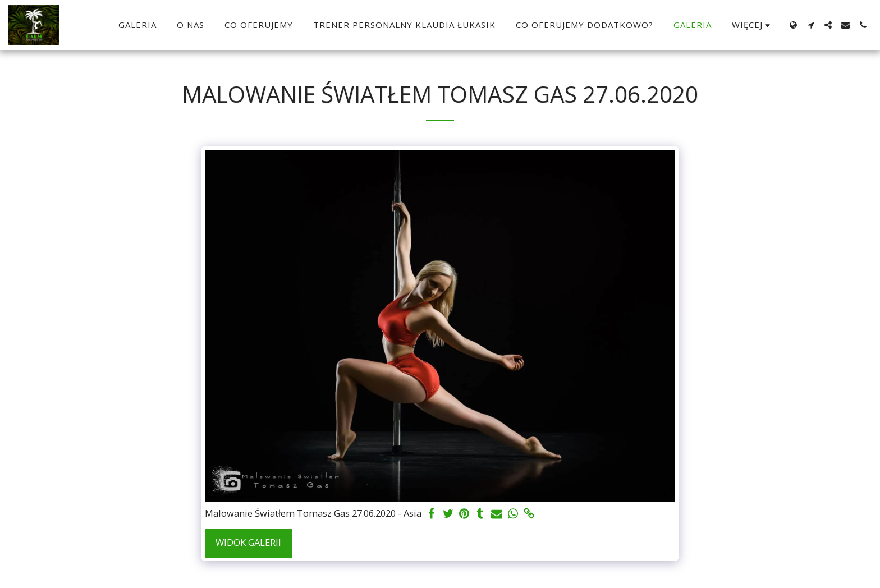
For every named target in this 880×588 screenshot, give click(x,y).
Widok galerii (248, 542)
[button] (811, 25)
